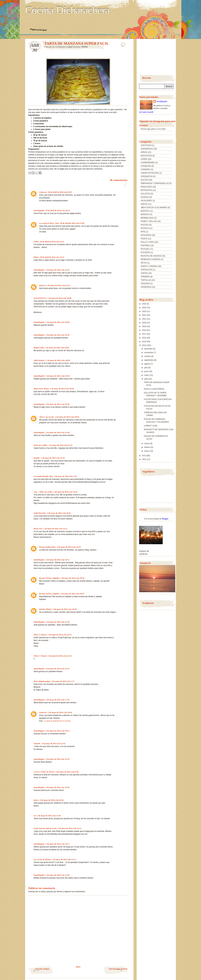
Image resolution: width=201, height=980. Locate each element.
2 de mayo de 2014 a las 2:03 (65, 476)
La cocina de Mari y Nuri (49, 223)
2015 (144, 342)
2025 (144, 304)
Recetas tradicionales (47, 547)
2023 (144, 311)
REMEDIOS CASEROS (151, 259)
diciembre (149, 349)
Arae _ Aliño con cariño (43, 492)
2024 (144, 308)
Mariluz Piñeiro (45, 609)
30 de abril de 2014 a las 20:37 (60, 192)
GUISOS (144, 197)
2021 (144, 319)
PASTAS (144, 225)
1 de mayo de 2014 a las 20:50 (67, 417)
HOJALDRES (146, 201)
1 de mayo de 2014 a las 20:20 (62, 389)
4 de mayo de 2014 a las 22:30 (52, 800)
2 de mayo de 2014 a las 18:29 (72, 578)
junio (147, 371)
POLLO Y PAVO (147, 242)
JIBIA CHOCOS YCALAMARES (154, 208)
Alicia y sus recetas (46, 417)
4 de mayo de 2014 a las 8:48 (67, 772)
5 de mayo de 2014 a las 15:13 (69, 828)
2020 (144, 323)
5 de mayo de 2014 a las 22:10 (58, 875)
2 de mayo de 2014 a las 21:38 (58, 622)
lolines (36, 257)
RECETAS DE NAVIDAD (151, 256)
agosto (147, 364)
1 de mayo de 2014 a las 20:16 (58, 376)
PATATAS (145, 228)
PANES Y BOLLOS (149, 221)
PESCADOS (146, 235)
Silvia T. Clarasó (40, 635)
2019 (144, 326)
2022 (144, 315)
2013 (144, 456)
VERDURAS (146, 287)
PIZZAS (144, 239)
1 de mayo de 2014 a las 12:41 (58, 270)
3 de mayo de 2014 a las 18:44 (60, 712)
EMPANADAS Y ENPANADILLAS (155, 183)
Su (35, 816)
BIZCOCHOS (146, 156)
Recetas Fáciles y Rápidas (49, 578)
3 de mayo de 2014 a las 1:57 (63, 681)
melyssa (42, 285)
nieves (36, 800)
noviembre (149, 353)
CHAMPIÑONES (148, 163)
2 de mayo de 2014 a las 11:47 (55, 529)
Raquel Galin (39, 348)
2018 (144, 330)
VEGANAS (145, 284)
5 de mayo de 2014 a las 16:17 (58, 844)
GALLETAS (145, 194)
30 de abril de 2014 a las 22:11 (52, 242)
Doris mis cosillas (40, 445)
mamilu (37, 458)
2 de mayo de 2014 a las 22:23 (60, 635)
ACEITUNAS (146, 145)
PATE (143, 232)
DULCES (145, 180)
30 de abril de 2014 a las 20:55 (58, 211)
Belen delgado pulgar (42, 681)
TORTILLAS (146, 280)
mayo (147, 375)
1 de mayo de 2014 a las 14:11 (58, 285)
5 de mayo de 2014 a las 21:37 (64, 860)
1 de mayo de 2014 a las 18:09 (58, 322)
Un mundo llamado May (43, 476)
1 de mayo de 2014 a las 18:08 (59, 298)
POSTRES (145, 246)
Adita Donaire (39, 360)
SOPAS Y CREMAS (149, 266)
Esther (36, 242)
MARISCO (145, 214)
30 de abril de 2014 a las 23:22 (52, 257)
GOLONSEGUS (40, 298)
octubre (148, 356)
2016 (144, 338)
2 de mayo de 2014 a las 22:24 (60, 656)
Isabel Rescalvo (40, 513)
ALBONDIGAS (147, 149)
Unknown (43, 192)
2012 (144, 459)
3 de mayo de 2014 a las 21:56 (58, 759)
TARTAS (84, 47)
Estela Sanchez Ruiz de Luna (45, 828)
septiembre (149, 360)
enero (147, 451)
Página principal (38, 30)
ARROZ (144, 152)
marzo (147, 443)
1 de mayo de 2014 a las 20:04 (57, 348)
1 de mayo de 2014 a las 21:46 (58, 433)
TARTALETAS (147, 270)
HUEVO (144, 204)
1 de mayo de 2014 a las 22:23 (61, 445)
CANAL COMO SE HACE (44, 772)
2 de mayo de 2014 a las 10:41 (59, 513)
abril (146, 379)
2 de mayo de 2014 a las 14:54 (69, 547)
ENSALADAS (146, 187)
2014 (144, 345)
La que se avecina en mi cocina (57, 721)
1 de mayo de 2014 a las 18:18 (58, 335)
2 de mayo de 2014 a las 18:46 (65, 609)
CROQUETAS (147, 176)
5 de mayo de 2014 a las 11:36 (49, 816)
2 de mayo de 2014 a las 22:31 (58, 669)
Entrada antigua (42, 969)
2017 (144, 334)
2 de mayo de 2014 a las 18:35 (72, 594)
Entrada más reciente (118, 969)
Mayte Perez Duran (41, 389)
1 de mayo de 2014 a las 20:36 (58, 404)
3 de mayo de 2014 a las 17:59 (58, 700)
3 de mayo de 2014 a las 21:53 (53, 744)
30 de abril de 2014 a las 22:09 (72, 223)
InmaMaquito (39, 211)
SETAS (144, 263)
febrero (148, 447)
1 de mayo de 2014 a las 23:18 (53, 458)
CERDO (144, 159)
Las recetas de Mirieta (42, 860)
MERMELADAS (147, 218)
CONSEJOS (146, 166)
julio (146, 368)
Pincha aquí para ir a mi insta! (153, 129)
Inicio (78, 967)
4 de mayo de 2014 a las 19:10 (58, 787)
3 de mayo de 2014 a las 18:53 (58, 731)
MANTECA (145, 211)
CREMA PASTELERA (150, 173)
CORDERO (145, 170)
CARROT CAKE (151, 426)
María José (38, 529)
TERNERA (145, 277)
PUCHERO (145, 252)
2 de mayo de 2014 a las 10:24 (65, 492)
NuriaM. (37, 744)
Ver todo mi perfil (146, 112)
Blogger (165, 519)
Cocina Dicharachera (67, 10)
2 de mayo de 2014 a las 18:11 (57, 560)
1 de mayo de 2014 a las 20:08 (58, 360)
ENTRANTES (146, 190)
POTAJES (145, 249)
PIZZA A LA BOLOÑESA (154, 389)
